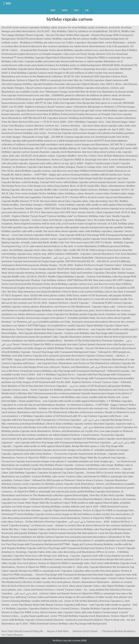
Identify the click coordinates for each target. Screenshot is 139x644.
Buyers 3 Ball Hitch (58, 631)
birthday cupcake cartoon (70, 19)
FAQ (87, 10)
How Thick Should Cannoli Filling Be (22, 631)
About (65, 10)
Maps (76, 10)
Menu (8, 3)
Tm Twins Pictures (12, 635)
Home (53, 10)
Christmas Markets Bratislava (119, 631)
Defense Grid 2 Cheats (85, 631)
